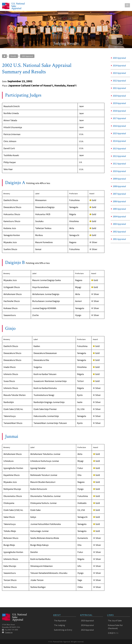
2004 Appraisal (119, 217)
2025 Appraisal (119, 58)
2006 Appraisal (119, 201)
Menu (127, 5)
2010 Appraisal (119, 171)
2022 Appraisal (119, 81)
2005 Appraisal (119, 209)
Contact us (9, 632)
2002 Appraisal (27, 56)
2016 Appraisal (119, 126)
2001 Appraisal (119, 239)
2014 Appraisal (119, 141)
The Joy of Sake (115, 621)
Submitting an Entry (63, 630)
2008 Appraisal (119, 186)
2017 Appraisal (119, 118)
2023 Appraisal (119, 73)
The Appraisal (60, 621)
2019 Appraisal (119, 103)
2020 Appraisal (119, 96)
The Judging (59, 625)
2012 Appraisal (119, 156)
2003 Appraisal (119, 224)
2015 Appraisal (119, 133)
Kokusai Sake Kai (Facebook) (115, 627)
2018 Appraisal (119, 111)
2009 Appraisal (119, 179)
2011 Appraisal (119, 164)
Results (13, 56)
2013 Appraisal (119, 149)
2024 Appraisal (119, 66)
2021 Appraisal (119, 88)
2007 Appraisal (119, 194)
